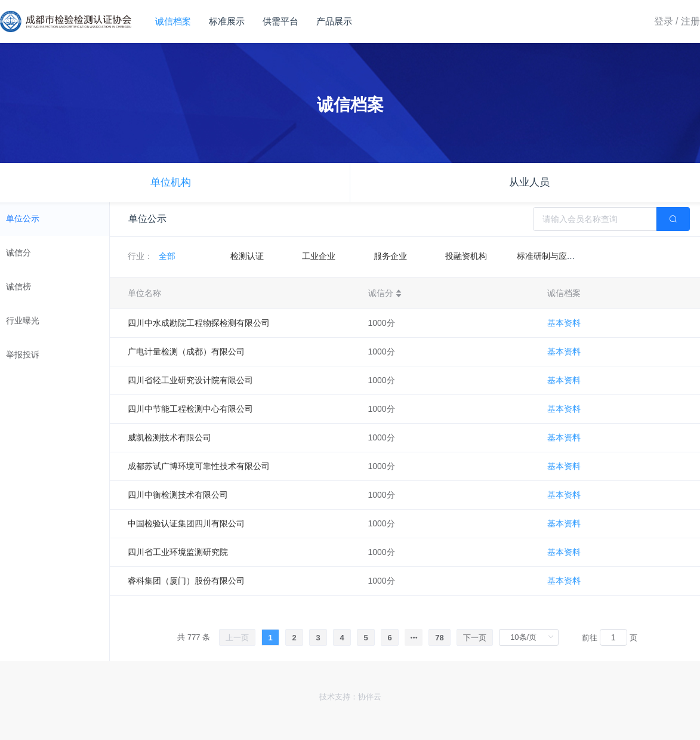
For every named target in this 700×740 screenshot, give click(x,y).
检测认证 (247, 256)
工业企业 (319, 256)
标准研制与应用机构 (554, 256)
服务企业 (390, 256)
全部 (167, 256)
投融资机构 (466, 256)
